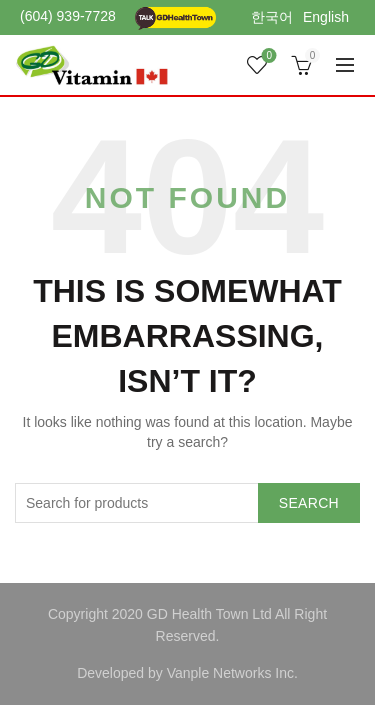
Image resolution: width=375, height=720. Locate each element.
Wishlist (267, 56)
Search (309, 503)
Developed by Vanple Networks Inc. (187, 673)
